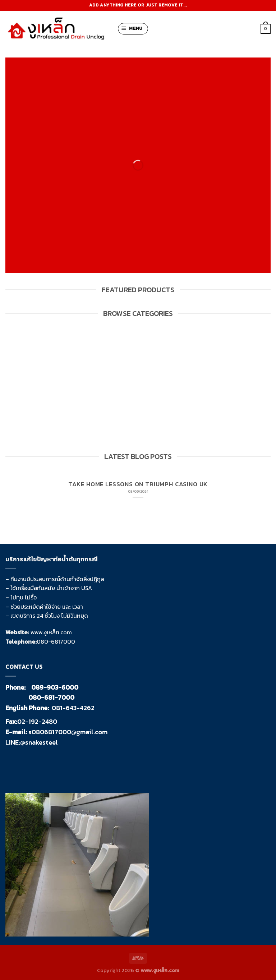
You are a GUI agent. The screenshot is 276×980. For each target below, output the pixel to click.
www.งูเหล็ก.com (51, 632)
